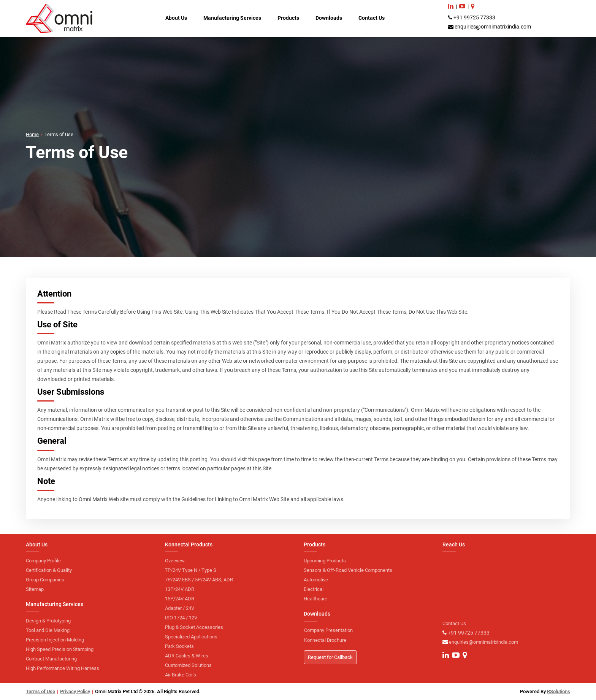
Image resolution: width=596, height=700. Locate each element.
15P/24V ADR (180, 599)
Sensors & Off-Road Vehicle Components (348, 570)
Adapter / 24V (180, 608)
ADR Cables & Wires (187, 656)
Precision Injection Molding (55, 640)
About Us (176, 18)
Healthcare (315, 599)
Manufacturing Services (232, 18)
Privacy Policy (75, 691)
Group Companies (45, 580)
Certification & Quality (49, 570)
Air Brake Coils (181, 675)
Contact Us (372, 18)
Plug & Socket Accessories (194, 627)
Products (288, 18)
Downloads (329, 18)
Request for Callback (330, 657)
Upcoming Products (325, 561)
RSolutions (559, 691)
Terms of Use (40, 691)
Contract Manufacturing (51, 659)
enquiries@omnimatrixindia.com (493, 27)
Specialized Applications (191, 637)
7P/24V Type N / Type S (191, 570)
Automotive (316, 580)
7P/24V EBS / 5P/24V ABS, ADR (199, 580)
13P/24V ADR (180, 589)
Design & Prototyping (48, 621)
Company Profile (43, 561)
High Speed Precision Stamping (60, 649)
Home (32, 134)
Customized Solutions (188, 665)
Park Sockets (179, 646)
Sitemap (35, 589)
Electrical (314, 589)
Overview (175, 561)
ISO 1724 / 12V (181, 618)
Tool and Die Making (48, 630)
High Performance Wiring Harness (63, 668)
